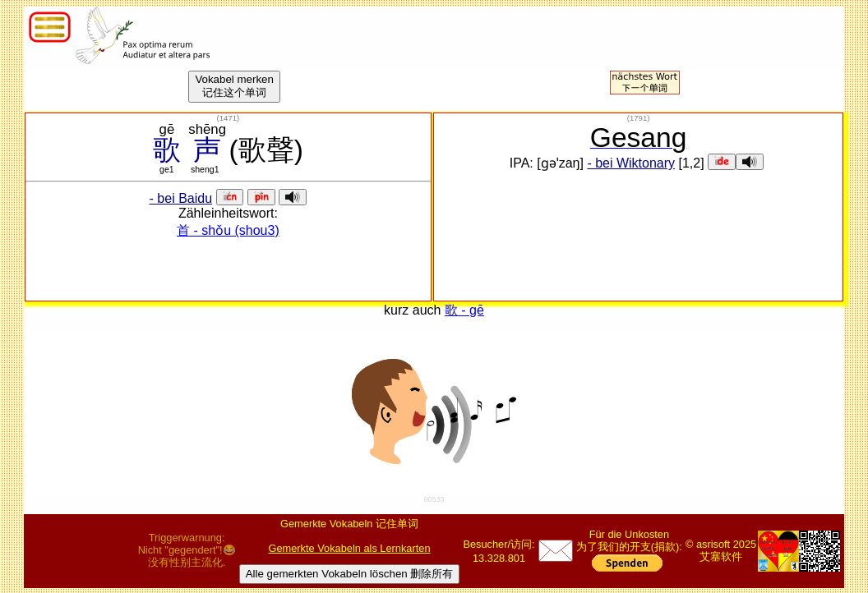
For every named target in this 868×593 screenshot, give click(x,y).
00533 (434, 499)
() (229, 118)
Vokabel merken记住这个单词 (234, 86)
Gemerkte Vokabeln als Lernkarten (350, 548)
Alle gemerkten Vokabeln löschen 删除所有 (350, 574)
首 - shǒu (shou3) (228, 230)
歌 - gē (464, 310)
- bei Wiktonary (631, 163)
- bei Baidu (181, 198)
